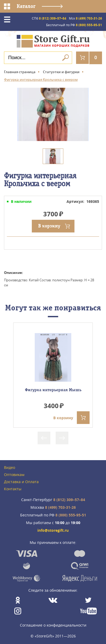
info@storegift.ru (53, 531)
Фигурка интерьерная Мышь (53, 390)
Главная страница (20, 72)
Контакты (13, 489)
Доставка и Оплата (21, 482)
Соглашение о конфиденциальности (53, 625)
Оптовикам (14, 475)
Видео (10, 468)
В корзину (49, 226)
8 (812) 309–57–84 (49, 18)
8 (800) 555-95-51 (74, 25)
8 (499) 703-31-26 (85, 18)
